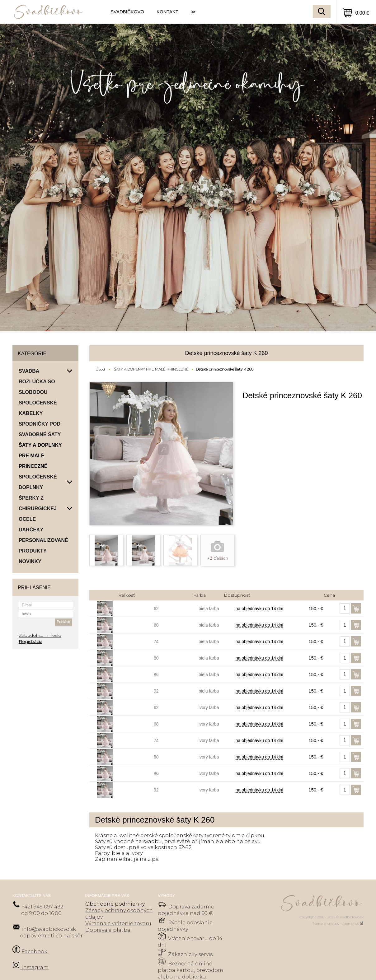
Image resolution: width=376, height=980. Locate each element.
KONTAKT (167, 12)
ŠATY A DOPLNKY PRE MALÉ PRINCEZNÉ (151, 369)
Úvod (100, 369)
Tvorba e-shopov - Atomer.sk (338, 924)
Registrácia (31, 642)
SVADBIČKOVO (127, 12)
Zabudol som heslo (40, 635)
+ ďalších (218, 558)
